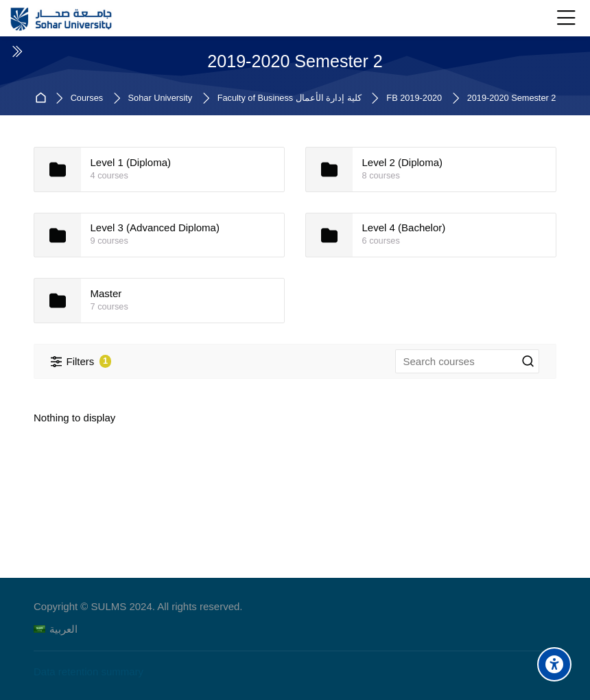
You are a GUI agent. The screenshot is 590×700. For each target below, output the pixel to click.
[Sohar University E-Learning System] (61, 19)
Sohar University (161, 98)
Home (43, 98)
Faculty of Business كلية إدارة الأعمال (290, 98)
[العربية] (56, 629)
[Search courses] (528, 362)
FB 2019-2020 (414, 98)
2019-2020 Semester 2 (512, 98)
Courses (87, 98)
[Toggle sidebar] (16, 51)
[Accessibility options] (554, 664)
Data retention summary (88, 672)
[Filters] (81, 361)
